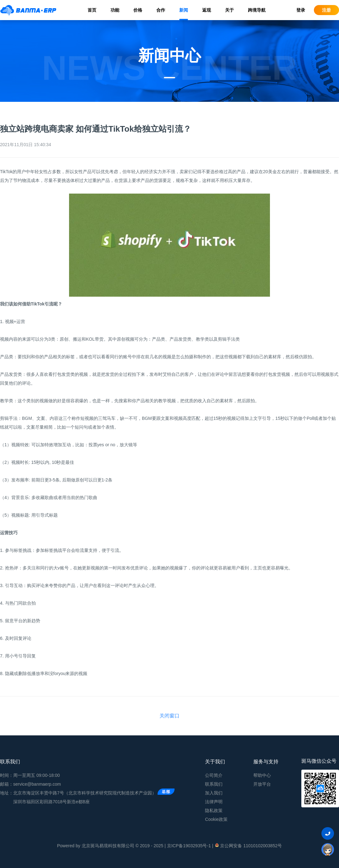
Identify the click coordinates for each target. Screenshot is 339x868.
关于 (229, 10)
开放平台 (262, 784)
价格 (138, 10)
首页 (92, 10)
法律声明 (214, 802)
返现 (207, 10)
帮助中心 (262, 775)
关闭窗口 (169, 716)
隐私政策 (214, 810)
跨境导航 (257, 10)
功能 (115, 10)
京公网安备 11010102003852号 (248, 845)
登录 (301, 10)
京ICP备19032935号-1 (189, 846)
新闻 (184, 10)
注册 (326, 10)
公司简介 (214, 775)
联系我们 (214, 784)
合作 (161, 10)
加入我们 (214, 793)
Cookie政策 (216, 819)
